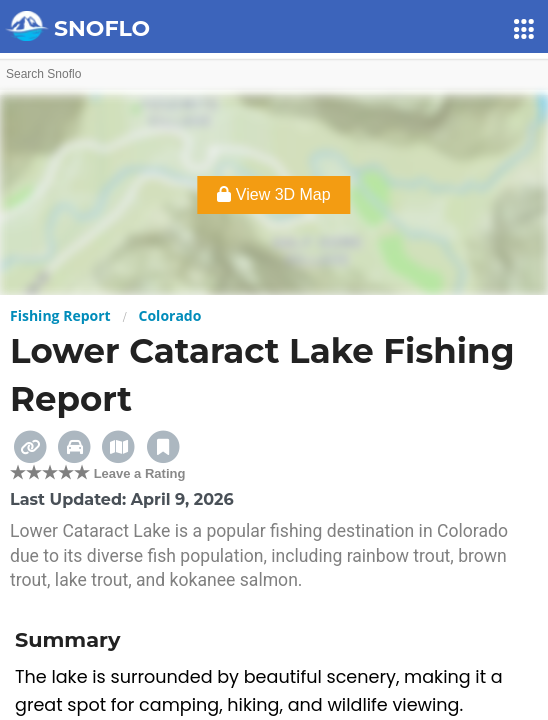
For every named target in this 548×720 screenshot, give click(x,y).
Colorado (170, 315)
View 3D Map (273, 194)
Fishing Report (60, 315)
